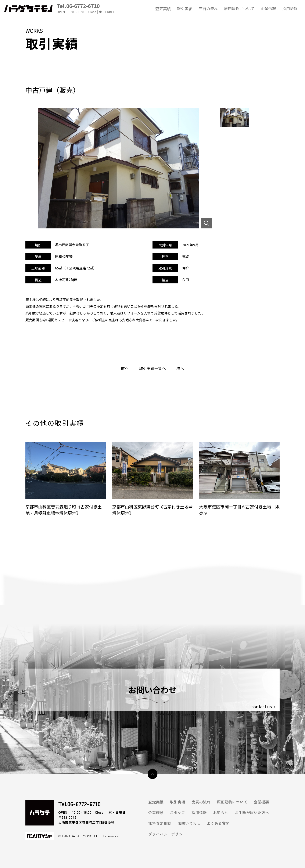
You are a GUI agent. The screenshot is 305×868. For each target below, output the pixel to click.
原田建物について (239, 9)
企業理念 (156, 812)
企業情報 (268, 9)
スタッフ (177, 812)
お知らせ (221, 812)
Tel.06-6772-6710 (85, 8)
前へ (125, 368)
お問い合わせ (189, 823)
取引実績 (185, 9)
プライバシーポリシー (167, 834)
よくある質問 (218, 823)
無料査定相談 (160, 823)
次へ (180, 368)
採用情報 (290, 9)
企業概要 (261, 802)
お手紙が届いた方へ (252, 812)
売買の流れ (208, 9)
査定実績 (163, 9)
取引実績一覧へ (152, 368)
